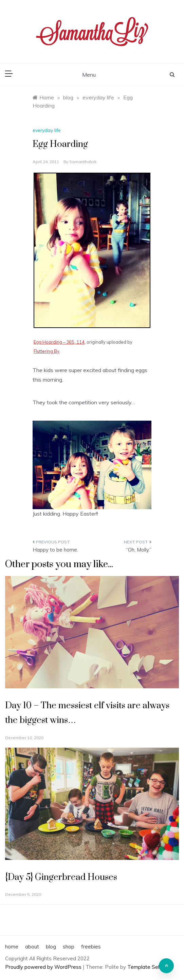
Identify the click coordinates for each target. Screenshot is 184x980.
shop (69, 947)
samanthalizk (83, 162)
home (12, 947)
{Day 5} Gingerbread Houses (61, 877)
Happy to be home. (55, 550)
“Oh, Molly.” (139, 550)
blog (51, 947)
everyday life (47, 130)
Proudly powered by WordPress (44, 967)
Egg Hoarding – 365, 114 (59, 342)
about (32, 947)
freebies (91, 947)
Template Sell (144, 967)
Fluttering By (47, 351)
